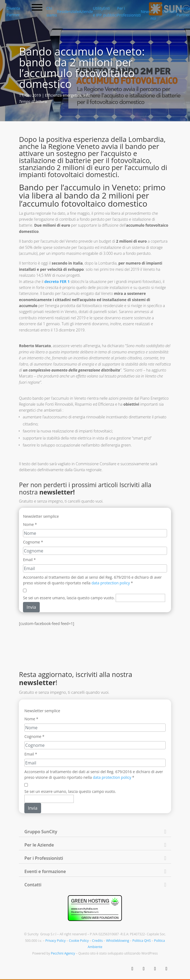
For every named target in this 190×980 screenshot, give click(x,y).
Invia (31, 607)
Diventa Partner (13, 12)
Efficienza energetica (63, 95)
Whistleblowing (117, 941)
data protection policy (111, 583)
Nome (30, 524)
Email (29, 560)
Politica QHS (142, 941)
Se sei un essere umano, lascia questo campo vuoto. (69, 598)
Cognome (33, 542)
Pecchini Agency (63, 953)
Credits (98, 941)
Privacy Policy (56, 941)
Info (87, 95)
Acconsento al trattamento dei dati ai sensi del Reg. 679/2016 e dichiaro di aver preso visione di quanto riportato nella (92, 580)
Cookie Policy (79, 941)
